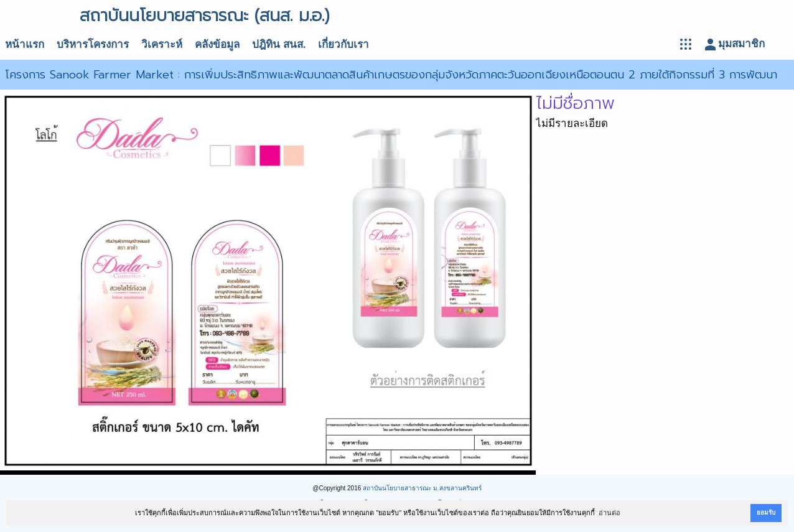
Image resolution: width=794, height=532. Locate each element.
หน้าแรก (25, 44)
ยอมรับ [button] (766, 512)
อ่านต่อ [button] (610, 513)
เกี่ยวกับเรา (343, 44)
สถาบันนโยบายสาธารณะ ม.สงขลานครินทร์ (422, 488)
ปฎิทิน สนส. (279, 44)
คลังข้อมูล (217, 44)
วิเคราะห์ (162, 44)
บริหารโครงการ (93, 44)
